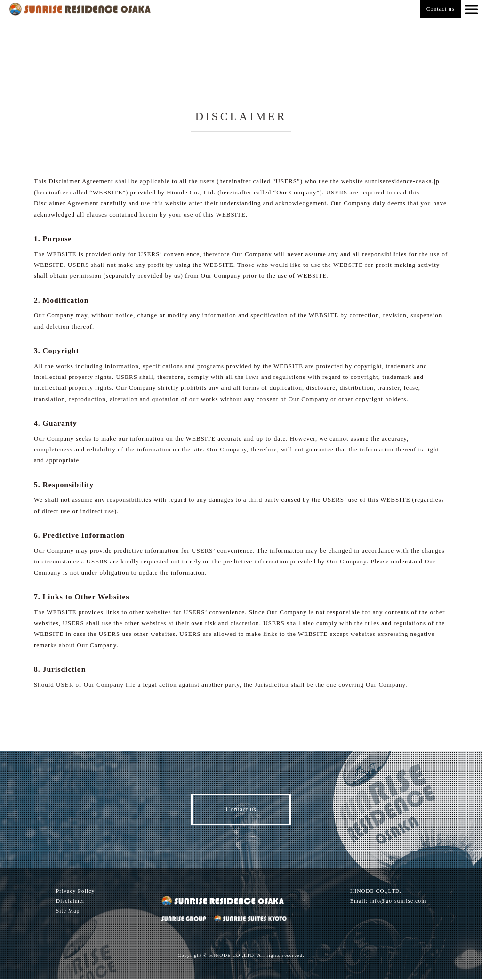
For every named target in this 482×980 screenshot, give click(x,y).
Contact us (441, 9)
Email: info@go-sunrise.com (388, 902)
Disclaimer (70, 902)
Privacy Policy (76, 892)
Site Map (68, 912)
